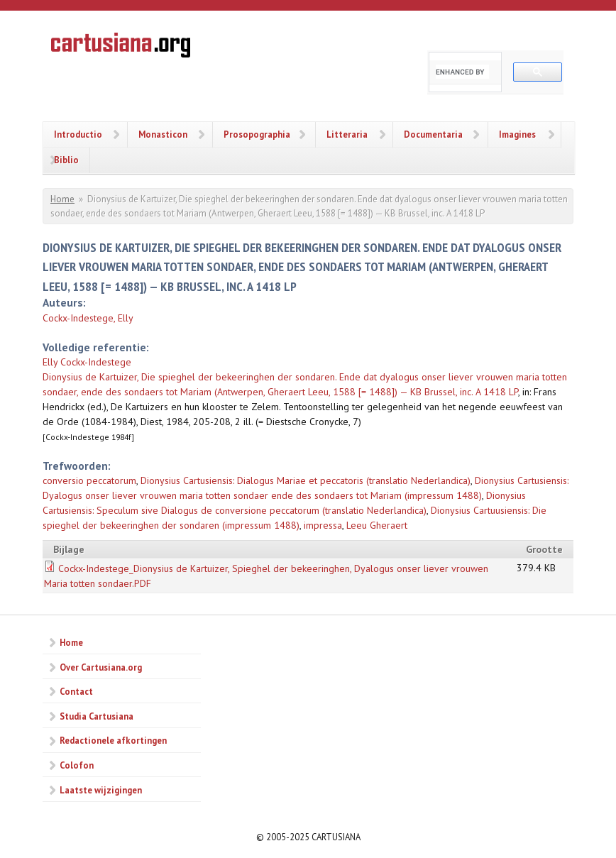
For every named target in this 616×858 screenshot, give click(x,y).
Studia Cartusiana (97, 716)
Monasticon (163, 134)
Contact (76, 691)
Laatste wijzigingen (101, 790)
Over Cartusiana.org (101, 667)
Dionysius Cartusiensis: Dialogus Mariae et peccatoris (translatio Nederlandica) (306, 480)
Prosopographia (257, 134)
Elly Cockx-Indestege (87, 362)
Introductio (78, 134)
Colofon (77, 765)
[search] (462, 72)
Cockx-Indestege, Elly (88, 318)
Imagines (517, 134)
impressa (323, 525)
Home (62, 199)
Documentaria (433, 134)
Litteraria (347, 134)
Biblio (66, 160)
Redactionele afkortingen (113, 740)
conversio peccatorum (89, 480)
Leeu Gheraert (377, 525)
